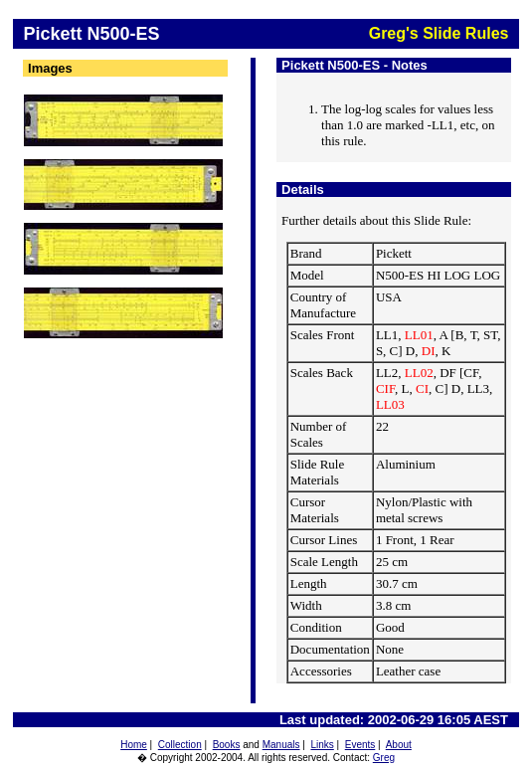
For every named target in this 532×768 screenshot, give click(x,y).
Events (360, 745)
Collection (180, 745)
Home (134, 745)
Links (322, 745)
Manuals (281, 745)
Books (227, 745)
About (399, 745)
